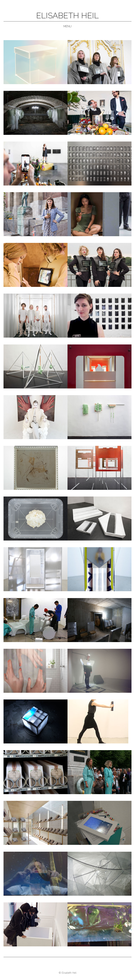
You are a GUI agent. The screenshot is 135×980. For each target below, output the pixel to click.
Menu (67, 26)
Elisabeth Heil (67, 15)
